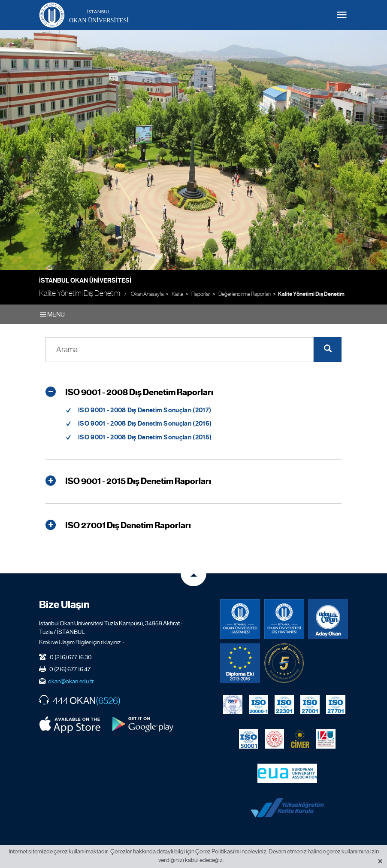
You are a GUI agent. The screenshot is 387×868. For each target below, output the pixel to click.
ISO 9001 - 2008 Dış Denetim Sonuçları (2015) (145, 437)
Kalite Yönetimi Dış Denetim (311, 294)
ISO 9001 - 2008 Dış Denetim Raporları (129, 393)
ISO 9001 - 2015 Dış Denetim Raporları (128, 481)
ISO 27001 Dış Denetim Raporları (118, 526)
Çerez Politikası (215, 851)
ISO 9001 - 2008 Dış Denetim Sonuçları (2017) (145, 410)
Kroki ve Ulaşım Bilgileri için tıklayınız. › (82, 642)
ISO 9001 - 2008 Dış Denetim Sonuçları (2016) (145, 423)
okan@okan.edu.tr (71, 681)
